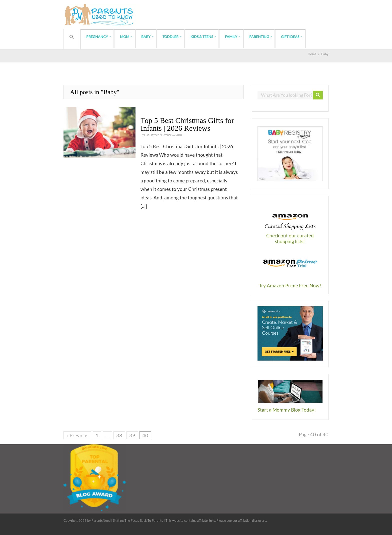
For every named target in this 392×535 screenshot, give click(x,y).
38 (119, 435)
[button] (72, 37)
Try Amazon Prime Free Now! (290, 285)
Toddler (170, 37)
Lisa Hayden (152, 135)
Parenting (259, 37)
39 (132, 435)
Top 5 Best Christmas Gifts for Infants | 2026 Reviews (187, 124)
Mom (125, 37)
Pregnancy (97, 37)
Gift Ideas (290, 37)
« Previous (77, 435)
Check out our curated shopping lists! (290, 238)
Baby (146, 37)
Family (231, 37)
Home (312, 54)
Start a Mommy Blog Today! (287, 410)
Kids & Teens (202, 37)
